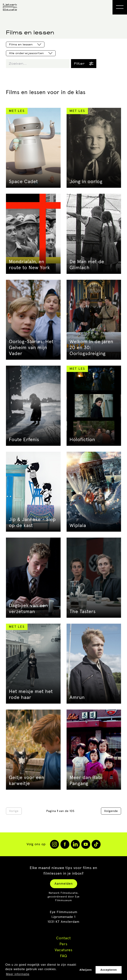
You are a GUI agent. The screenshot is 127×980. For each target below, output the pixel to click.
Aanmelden (64, 884)
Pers (63, 944)
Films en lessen (25, 45)
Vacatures (64, 950)
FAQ (64, 956)
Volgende (111, 811)
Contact (63, 938)
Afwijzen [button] (86, 970)
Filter (84, 64)
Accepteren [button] (109, 970)
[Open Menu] (120, 7)
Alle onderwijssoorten (31, 53)
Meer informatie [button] (18, 974)
